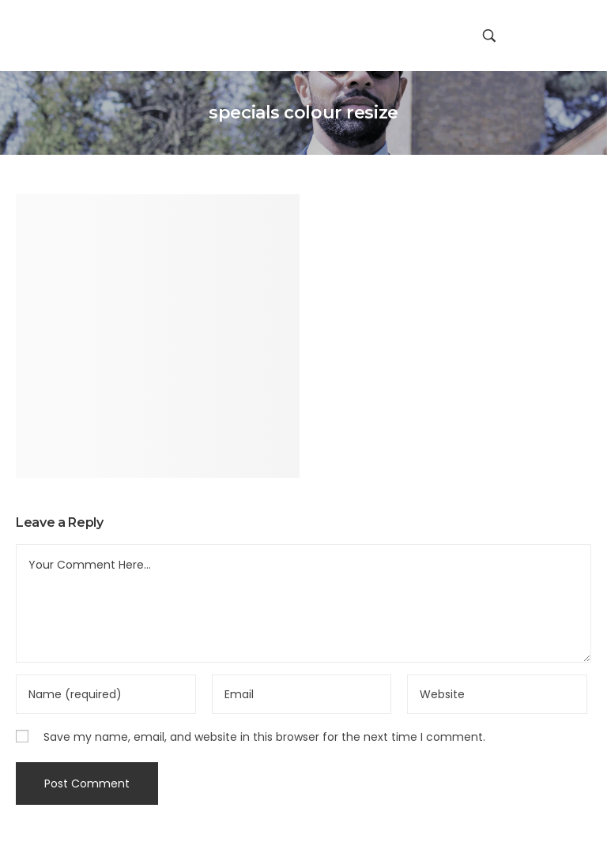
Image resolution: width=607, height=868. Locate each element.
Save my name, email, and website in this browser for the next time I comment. (264, 737)
